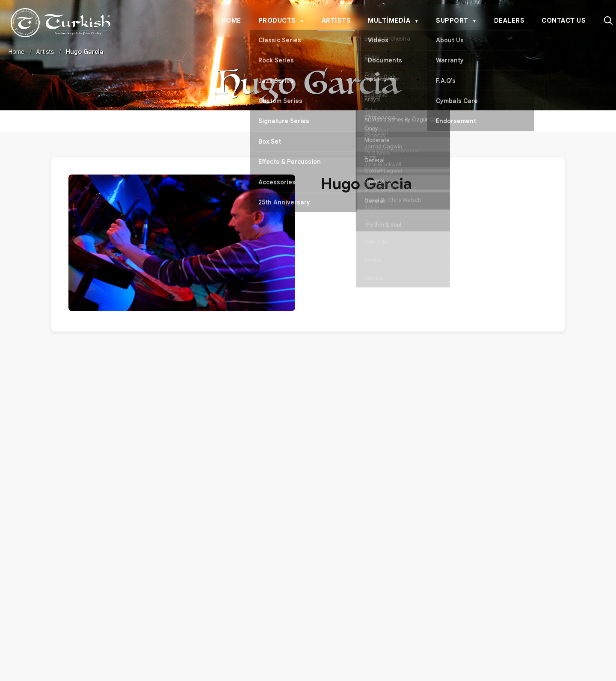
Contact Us (564, 21)
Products (281, 21)
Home (231, 21)
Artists (336, 21)
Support (456, 21)
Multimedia (393, 21)
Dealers (509, 21)
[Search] (608, 21)
